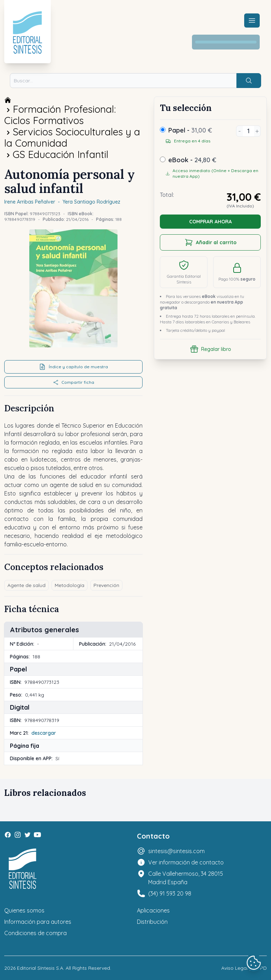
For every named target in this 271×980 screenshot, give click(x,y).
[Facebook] (8, 835)
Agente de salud (26, 585)
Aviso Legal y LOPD (244, 968)
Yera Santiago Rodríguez (91, 202)
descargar (44, 733)
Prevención (106, 585)
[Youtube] (37, 835)
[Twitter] (28, 835)
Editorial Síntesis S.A (40, 968)
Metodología (70, 585)
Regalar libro (210, 349)
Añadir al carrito (210, 242)
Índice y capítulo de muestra (73, 367)
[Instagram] (18, 835)
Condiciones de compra (35, 933)
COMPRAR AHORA (210, 222)
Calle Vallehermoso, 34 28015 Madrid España (186, 878)
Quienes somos (24, 910)
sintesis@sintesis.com (176, 851)
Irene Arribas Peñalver (30, 202)
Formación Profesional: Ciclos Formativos (60, 115)
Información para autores (38, 922)
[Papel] (163, 130)
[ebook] (163, 159)
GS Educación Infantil (61, 154)
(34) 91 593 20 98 (170, 893)
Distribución (152, 922)
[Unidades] (248, 131)
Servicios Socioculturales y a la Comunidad (72, 137)
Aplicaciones (153, 910)
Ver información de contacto (186, 862)
